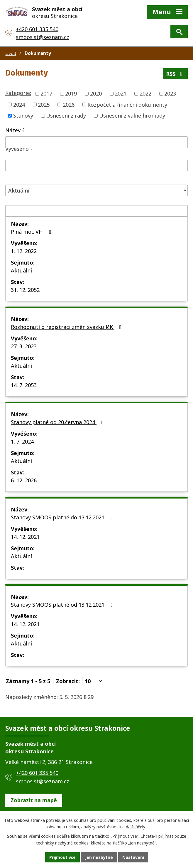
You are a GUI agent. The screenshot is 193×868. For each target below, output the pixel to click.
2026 (69, 104)
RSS (175, 74)
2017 (46, 93)
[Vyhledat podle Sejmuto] (97, 211)
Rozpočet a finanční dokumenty (127, 104)
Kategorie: (18, 93)
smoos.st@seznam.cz (43, 37)
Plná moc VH (32, 232)
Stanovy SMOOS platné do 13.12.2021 (63, 517)
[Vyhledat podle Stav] (97, 190)
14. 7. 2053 (24, 385)
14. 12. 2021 (25, 537)
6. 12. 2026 (24, 480)
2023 (170, 93)
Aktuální (21, 270)
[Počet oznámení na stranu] (93, 681)
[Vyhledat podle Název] (97, 142)
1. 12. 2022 (24, 251)
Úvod (11, 53)
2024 (19, 104)
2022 (145, 93)
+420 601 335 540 (37, 29)
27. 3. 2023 (24, 346)
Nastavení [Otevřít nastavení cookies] (133, 857)
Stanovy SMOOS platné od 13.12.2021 (63, 605)
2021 (121, 93)
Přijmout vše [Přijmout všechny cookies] (62, 857)
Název (13, 130)
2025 (44, 104)
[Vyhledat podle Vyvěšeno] (97, 166)
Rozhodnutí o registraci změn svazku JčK (67, 327)
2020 (96, 93)
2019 (71, 93)
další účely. (136, 827)
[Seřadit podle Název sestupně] (24, 131)
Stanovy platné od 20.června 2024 (58, 422)
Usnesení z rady (66, 116)
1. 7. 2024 (22, 441)
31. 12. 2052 (25, 290)
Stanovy (23, 116)
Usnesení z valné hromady (132, 116)
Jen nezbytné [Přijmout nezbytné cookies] (99, 857)
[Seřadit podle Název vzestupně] (24, 129)
